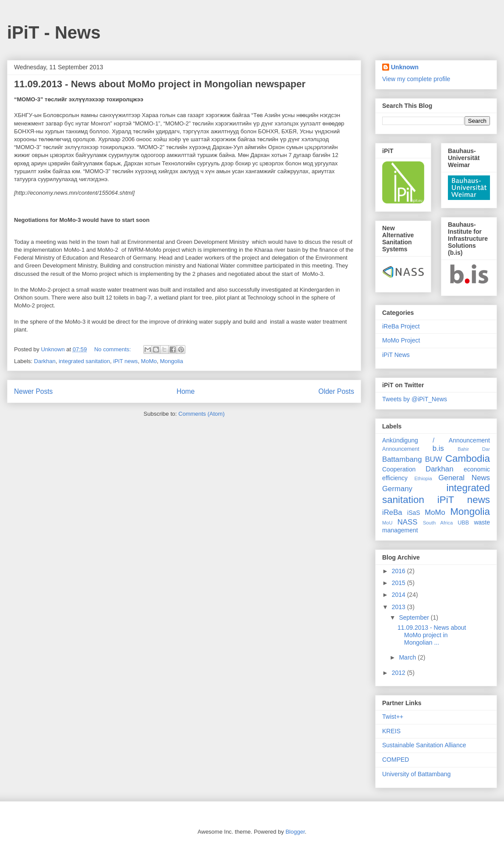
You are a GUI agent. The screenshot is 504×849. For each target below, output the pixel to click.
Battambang (402, 459)
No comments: (113, 349)
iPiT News (396, 355)
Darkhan (45, 361)
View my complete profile (416, 79)
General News (464, 478)
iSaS (414, 513)
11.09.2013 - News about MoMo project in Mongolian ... (432, 635)
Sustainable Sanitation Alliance (424, 745)
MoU (387, 523)
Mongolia (172, 361)
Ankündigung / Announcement (436, 440)
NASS (408, 522)
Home (186, 391)
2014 (399, 595)
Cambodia (468, 458)
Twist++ (393, 717)
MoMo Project (401, 340)
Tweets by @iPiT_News (415, 399)
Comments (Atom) (201, 414)
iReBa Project (401, 326)
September (415, 617)
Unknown (405, 67)
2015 (399, 583)
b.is (438, 448)
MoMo (149, 361)
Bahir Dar (474, 449)
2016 (399, 571)
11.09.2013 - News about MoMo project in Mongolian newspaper (160, 84)
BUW (434, 459)
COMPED (396, 760)
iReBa (392, 512)
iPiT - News (54, 32)
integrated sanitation (84, 361)
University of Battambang (416, 774)
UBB (463, 523)
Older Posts (336, 391)
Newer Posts (33, 391)
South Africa (438, 523)
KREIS (391, 731)
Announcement (401, 449)
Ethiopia (423, 478)
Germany (397, 489)
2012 (399, 673)
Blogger (295, 832)
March (408, 657)
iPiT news (125, 361)
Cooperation (399, 469)
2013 (399, 607)
